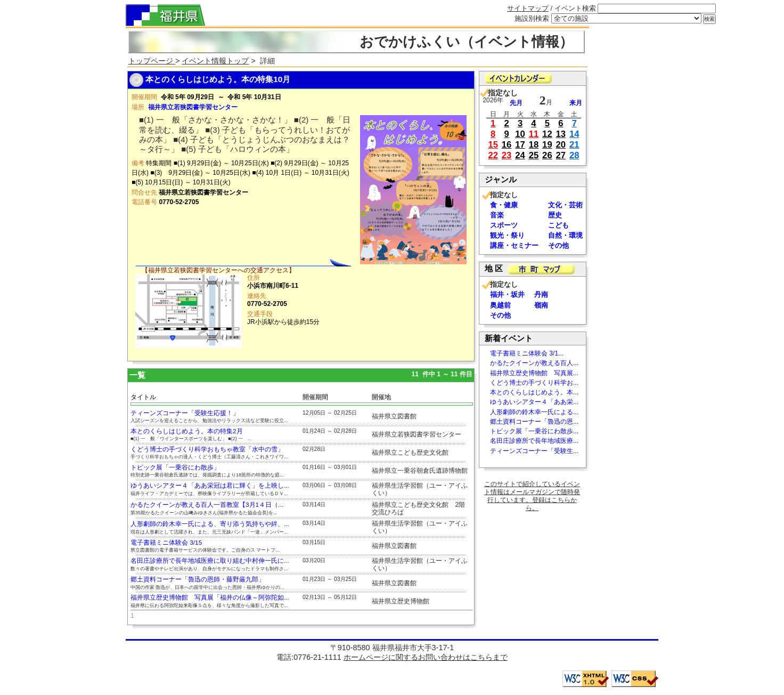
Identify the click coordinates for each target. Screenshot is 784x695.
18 (534, 145)
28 (574, 155)
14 (574, 134)
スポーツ (504, 225)
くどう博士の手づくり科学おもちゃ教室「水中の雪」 (207, 449)
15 (493, 145)
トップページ (152, 61)
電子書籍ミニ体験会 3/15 (166, 543)
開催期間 (315, 397)
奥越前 (500, 305)
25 (534, 155)
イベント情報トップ (215, 61)
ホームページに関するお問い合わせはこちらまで (426, 657)
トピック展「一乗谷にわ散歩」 (175, 467)
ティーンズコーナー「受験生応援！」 (185, 413)
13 (561, 134)
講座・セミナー (514, 245)
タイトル (143, 397)
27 (561, 155)
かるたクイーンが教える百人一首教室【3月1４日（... (207, 505)
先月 (516, 103)
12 (547, 134)
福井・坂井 (507, 294)
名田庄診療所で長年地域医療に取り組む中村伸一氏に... (210, 561)
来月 (576, 103)
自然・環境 (565, 235)
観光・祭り (507, 235)
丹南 (541, 294)
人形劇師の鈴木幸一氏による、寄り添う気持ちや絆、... (210, 524)
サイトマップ (528, 8)
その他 (558, 245)
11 (534, 134)
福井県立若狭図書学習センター (193, 107)
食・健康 (504, 205)
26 (547, 155)
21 (574, 145)
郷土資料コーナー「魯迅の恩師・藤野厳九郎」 (198, 579)
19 (547, 145)
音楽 (497, 215)
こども (558, 225)
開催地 (381, 397)
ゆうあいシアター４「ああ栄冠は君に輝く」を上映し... (210, 486)
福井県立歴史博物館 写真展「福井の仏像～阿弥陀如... (210, 597)
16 (507, 145)
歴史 (555, 215)
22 (493, 155)
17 (520, 145)
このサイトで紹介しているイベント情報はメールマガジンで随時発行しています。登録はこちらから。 (532, 496)
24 (520, 155)
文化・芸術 (565, 205)
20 (561, 145)
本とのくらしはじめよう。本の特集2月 (187, 431)
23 (507, 155)
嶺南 (541, 305)
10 (520, 134)
